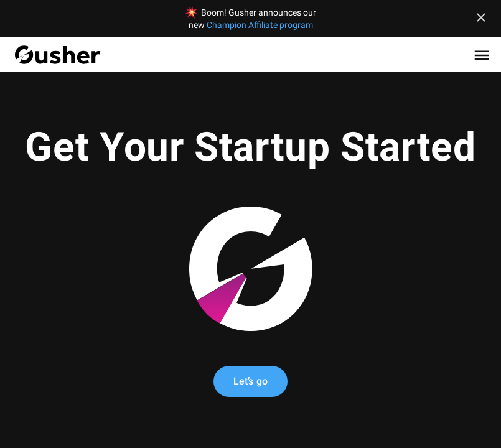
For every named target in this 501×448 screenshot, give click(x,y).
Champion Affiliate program (260, 25)
